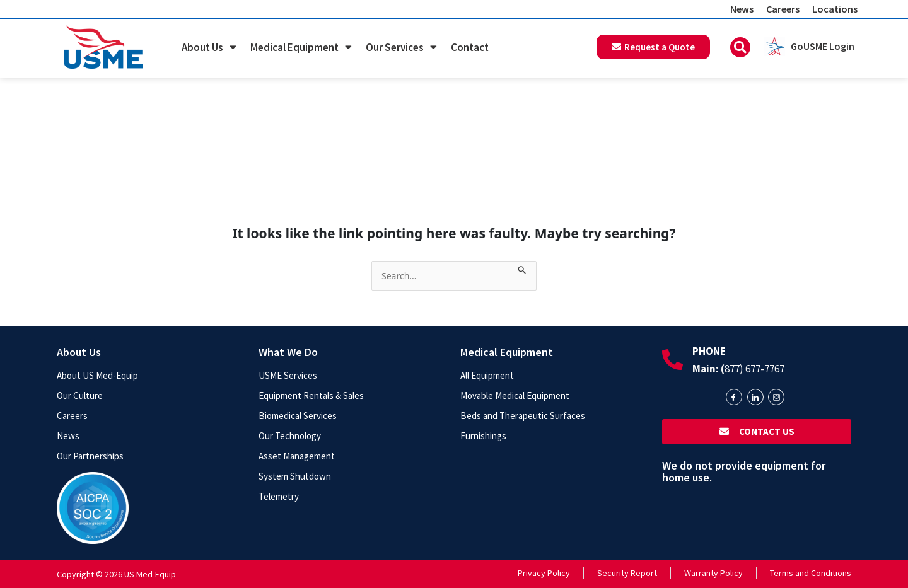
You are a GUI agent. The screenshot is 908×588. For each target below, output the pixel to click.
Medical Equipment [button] (301, 47)
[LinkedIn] (755, 397)
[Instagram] (776, 397)
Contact (470, 47)
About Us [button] (209, 47)
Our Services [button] (401, 47)
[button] (740, 47)
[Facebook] (734, 397)
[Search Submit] (522, 268)
